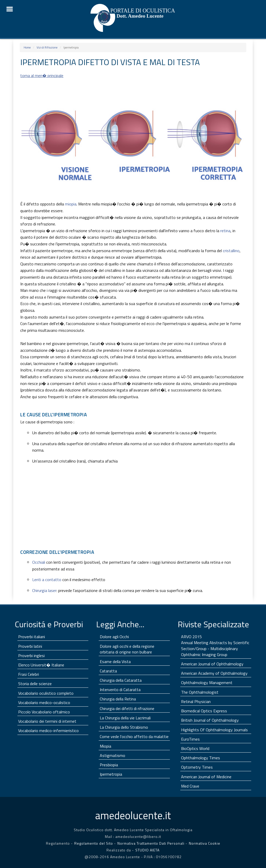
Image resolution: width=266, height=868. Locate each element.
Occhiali (39, 562)
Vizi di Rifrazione (47, 47)
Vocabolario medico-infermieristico (48, 731)
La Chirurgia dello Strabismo (124, 727)
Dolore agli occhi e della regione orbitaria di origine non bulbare (127, 649)
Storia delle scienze (35, 684)
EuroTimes (190, 739)
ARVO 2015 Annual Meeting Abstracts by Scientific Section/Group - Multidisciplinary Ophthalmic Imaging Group (215, 646)
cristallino (231, 251)
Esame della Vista (115, 662)
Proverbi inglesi (31, 656)
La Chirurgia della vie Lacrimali (125, 718)
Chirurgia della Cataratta (121, 680)
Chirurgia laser (44, 590)
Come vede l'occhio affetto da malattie (134, 736)
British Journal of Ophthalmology (210, 720)
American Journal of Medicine (206, 777)
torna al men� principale (42, 75)
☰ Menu (10, 9)
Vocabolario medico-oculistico (44, 702)
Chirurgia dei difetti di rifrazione (127, 708)
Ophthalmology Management (207, 683)
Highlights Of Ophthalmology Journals (214, 730)
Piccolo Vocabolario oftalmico (44, 712)
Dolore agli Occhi (114, 637)
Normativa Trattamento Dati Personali (151, 843)
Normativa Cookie (205, 843)
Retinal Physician (196, 701)
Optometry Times (197, 767)
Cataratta (108, 671)
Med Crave (190, 786)
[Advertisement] (133, 509)
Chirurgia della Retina (118, 699)
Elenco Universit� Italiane (41, 665)
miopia (71, 204)
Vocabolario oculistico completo (46, 693)
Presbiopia (109, 765)
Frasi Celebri (29, 674)
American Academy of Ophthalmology (214, 673)
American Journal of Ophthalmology (212, 664)
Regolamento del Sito (94, 843)
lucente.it (133, 816)
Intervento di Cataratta (120, 690)
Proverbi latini (30, 646)
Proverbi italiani (32, 637)
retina (225, 231)
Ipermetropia (111, 774)
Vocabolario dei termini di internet (47, 721)
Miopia (105, 746)
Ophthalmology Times (201, 758)
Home (27, 47)
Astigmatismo (112, 755)
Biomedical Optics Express (204, 711)
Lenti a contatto (47, 580)
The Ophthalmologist (200, 692)
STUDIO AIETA (147, 850)
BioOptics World (195, 748)
